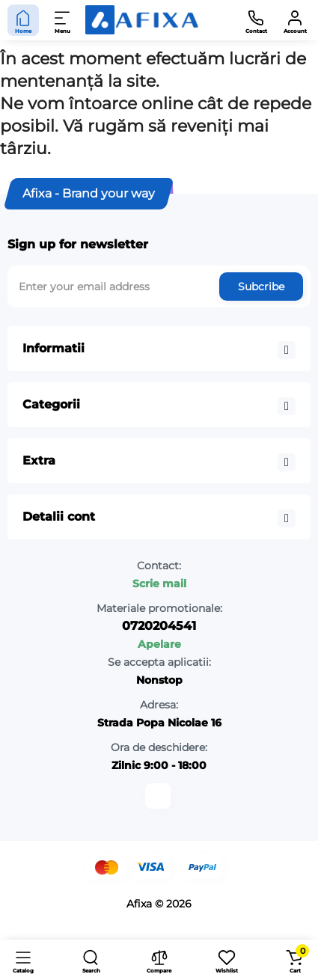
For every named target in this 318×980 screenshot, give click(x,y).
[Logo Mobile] (142, 20)
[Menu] (63, 20)
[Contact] (256, 20)
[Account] (295, 20)
